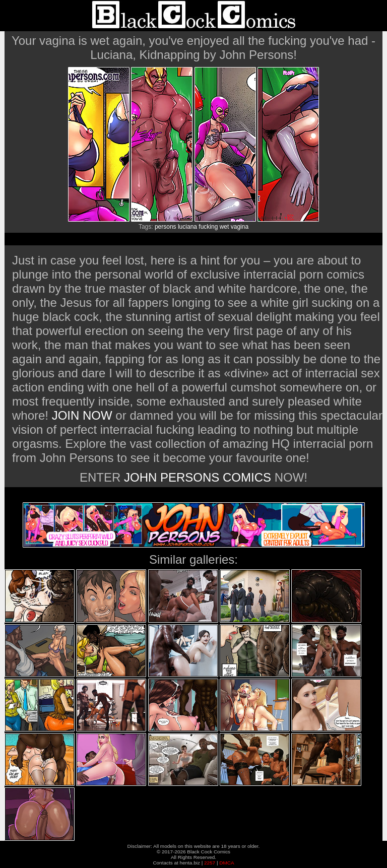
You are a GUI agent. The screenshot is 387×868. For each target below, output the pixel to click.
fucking (208, 227)
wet (224, 227)
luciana (187, 227)
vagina (240, 227)
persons (166, 227)
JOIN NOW (82, 415)
